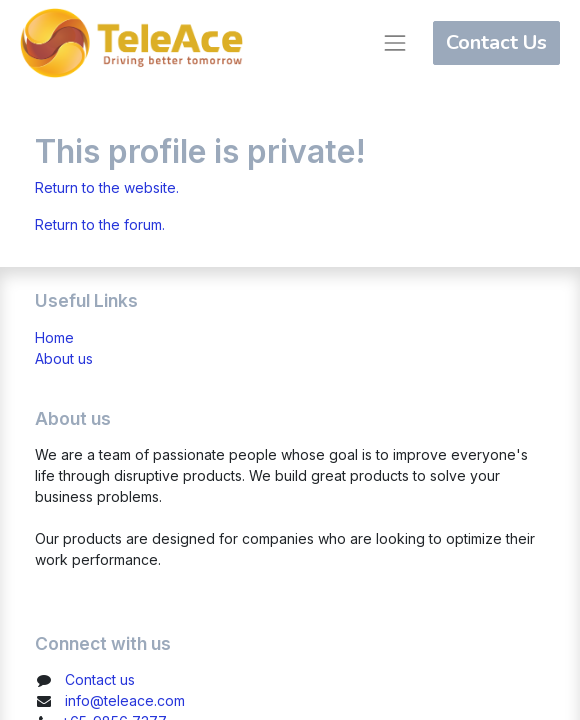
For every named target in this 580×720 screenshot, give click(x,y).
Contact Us (496, 42)
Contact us (100, 679)
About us (64, 358)
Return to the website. (107, 187)
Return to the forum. (100, 224)
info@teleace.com (125, 700)
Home (54, 337)
